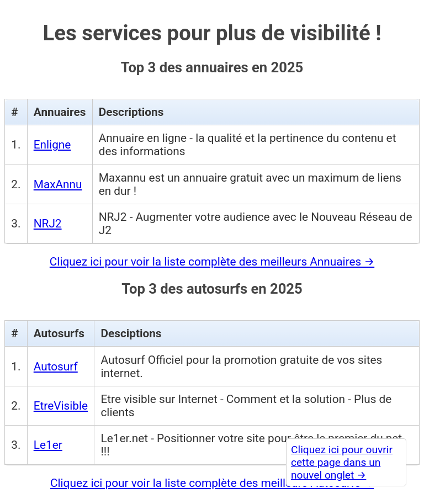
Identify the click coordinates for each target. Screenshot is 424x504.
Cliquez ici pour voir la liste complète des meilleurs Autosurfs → (212, 483)
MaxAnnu (58, 184)
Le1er (48, 445)
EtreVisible (61, 406)
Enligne (52, 145)
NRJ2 (48, 224)
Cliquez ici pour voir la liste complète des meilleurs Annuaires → (212, 262)
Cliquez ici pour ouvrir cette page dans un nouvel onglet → (342, 462)
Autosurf (56, 367)
